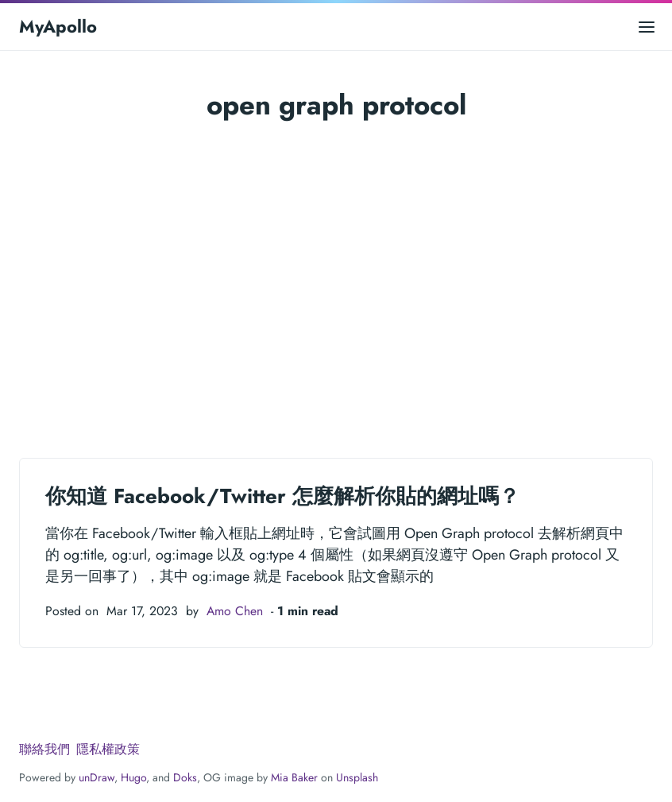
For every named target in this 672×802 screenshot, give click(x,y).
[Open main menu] (647, 27)
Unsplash (357, 777)
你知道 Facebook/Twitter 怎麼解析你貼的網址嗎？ (282, 496)
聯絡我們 (44, 749)
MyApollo (58, 26)
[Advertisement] (336, 272)
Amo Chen (235, 611)
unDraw (97, 777)
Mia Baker (294, 777)
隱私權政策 (108, 749)
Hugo (133, 777)
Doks (185, 777)
